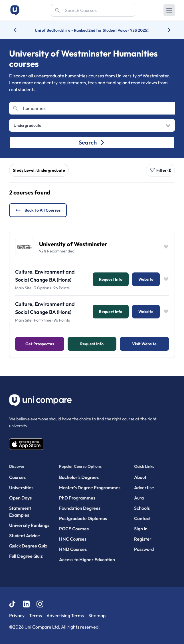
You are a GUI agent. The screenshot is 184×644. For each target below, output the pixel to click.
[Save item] (166, 247)
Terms (36, 615)
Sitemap (97, 615)
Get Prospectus (40, 344)
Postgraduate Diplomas (83, 518)
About (140, 477)
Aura (139, 498)
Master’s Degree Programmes (90, 487)
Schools (142, 508)
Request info (111, 279)
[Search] (93, 10)
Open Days (20, 498)
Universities (21, 487)
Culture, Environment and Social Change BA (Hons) (45, 276)
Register (143, 539)
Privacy (17, 615)
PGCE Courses (74, 529)
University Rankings (29, 525)
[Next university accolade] (164, 30)
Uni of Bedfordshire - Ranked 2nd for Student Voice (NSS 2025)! (92, 30)
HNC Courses (73, 539)
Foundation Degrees (80, 508)
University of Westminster (73, 244)
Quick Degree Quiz (28, 546)
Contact (142, 518)
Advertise (144, 487)
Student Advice (25, 535)
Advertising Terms (65, 615)
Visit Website (144, 344)
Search (92, 142)
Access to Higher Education (87, 559)
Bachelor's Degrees (79, 477)
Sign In (141, 529)
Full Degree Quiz (26, 556)
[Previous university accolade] (20, 30)
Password (144, 549)
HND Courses (73, 549)
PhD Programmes (77, 498)
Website (146, 279)
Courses (17, 477)
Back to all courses (38, 210)
